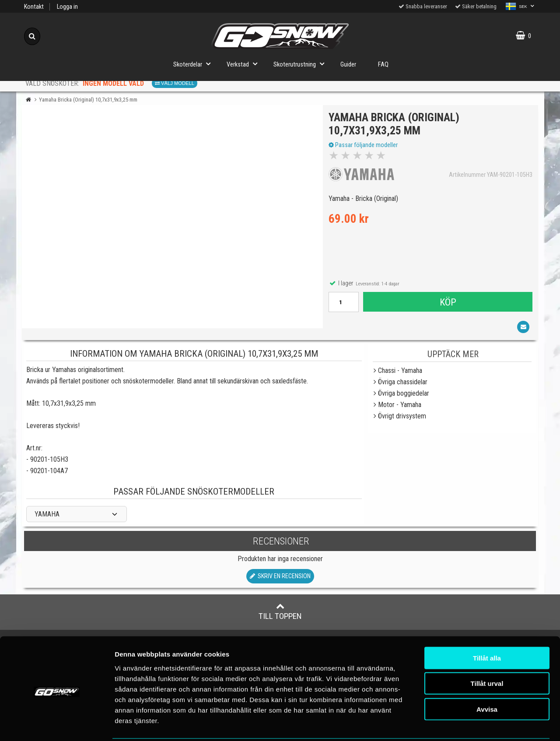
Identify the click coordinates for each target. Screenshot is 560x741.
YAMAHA (47, 516)
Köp (448, 303)
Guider (348, 65)
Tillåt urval (487, 651)
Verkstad (245, 64)
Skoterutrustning (301, 64)
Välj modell (175, 83)
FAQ (383, 65)
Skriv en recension (280, 578)
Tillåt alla (487, 626)
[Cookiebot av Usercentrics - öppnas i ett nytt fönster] (57, 724)
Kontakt (34, 7)
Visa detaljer (518, 724)
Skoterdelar (194, 64)
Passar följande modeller (364, 146)
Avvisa (487, 677)
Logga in (67, 7)
